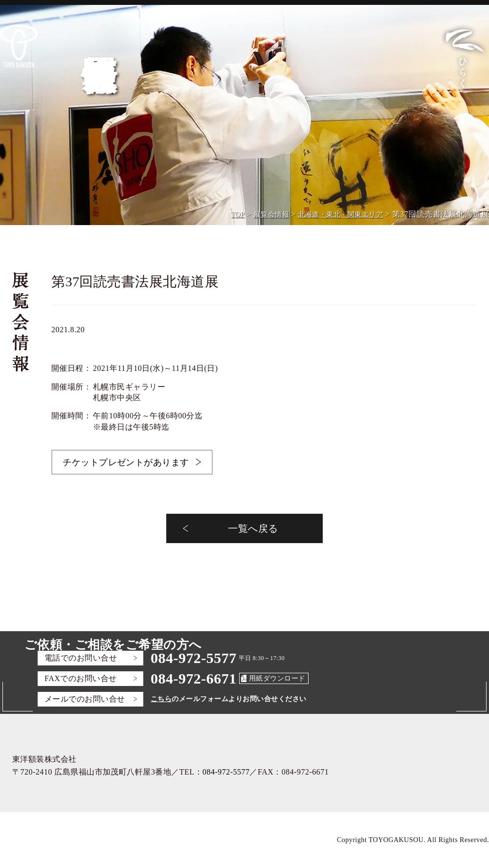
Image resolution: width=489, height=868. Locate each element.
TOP (238, 215)
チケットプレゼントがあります (126, 462)
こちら (161, 699)
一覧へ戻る (253, 528)
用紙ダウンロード (277, 678)
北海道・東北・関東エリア (341, 215)
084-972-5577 (194, 658)
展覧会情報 (271, 215)
